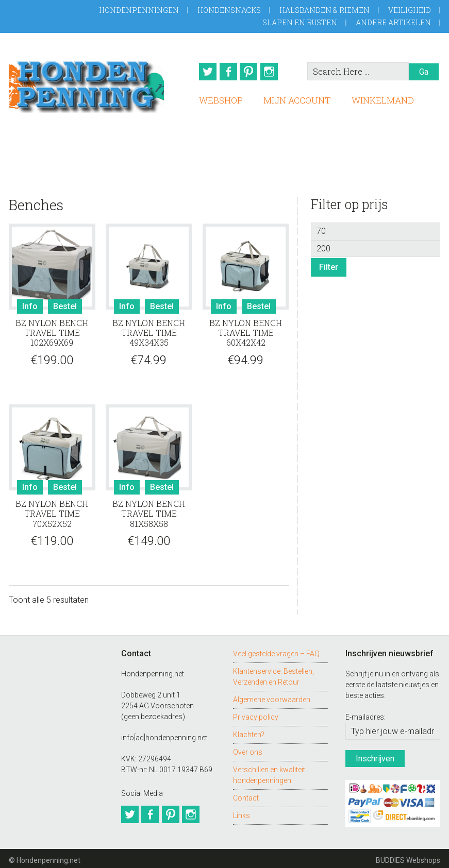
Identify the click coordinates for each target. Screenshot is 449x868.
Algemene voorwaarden (272, 696)
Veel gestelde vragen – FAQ (276, 650)
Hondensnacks (229, 10)
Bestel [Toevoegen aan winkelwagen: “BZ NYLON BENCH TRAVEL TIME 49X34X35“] (162, 303)
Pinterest (252, 72)
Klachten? (249, 731)
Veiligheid (410, 10)
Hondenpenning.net (86, 83)
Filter (329, 263)
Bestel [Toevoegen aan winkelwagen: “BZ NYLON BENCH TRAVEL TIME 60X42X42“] (259, 303)
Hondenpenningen (139, 10)
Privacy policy (256, 713)
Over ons (248, 748)
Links (242, 812)
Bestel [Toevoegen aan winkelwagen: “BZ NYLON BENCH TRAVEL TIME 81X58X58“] (162, 484)
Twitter (204, 72)
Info (30, 303)
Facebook (228, 72)
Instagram (275, 72)
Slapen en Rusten (300, 22)
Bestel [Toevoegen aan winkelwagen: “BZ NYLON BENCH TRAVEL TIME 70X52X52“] (65, 484)
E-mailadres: (365, 714)
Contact (246, 794)
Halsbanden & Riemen (325, 10)
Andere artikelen (393, 22)
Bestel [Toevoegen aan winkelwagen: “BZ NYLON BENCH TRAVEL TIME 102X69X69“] (65, 303)
